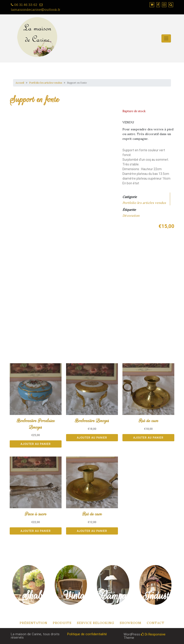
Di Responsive (153, 634)
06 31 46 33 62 (24, 5)
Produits (62, 623)
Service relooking (96, 623)
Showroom (131, 623)
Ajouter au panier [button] (36, 444)
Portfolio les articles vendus (46, 83)
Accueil (20, 83)
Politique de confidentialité (87, 634)
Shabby (36, 596)
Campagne (120, 596)
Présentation (33, 623)
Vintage (79, 596)
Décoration (131, 216)
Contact (156, 623)
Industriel (162, 596)
